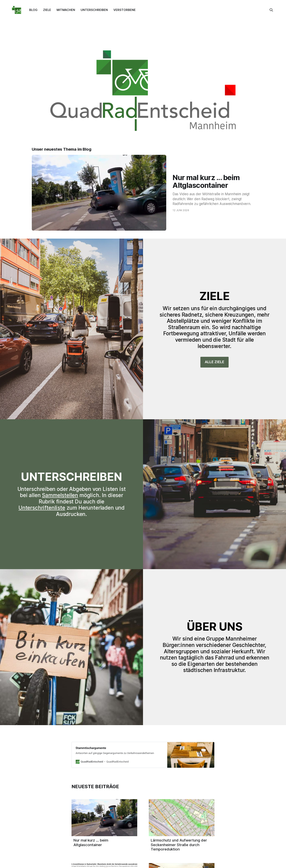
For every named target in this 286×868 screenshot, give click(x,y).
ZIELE (47, 10)
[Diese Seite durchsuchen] (271, 10)
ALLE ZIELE (214, 362)
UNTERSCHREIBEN (94, 10)
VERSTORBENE (125, 10)
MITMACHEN (66, 10)
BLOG (33, 10)
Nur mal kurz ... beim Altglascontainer (206, 181)
